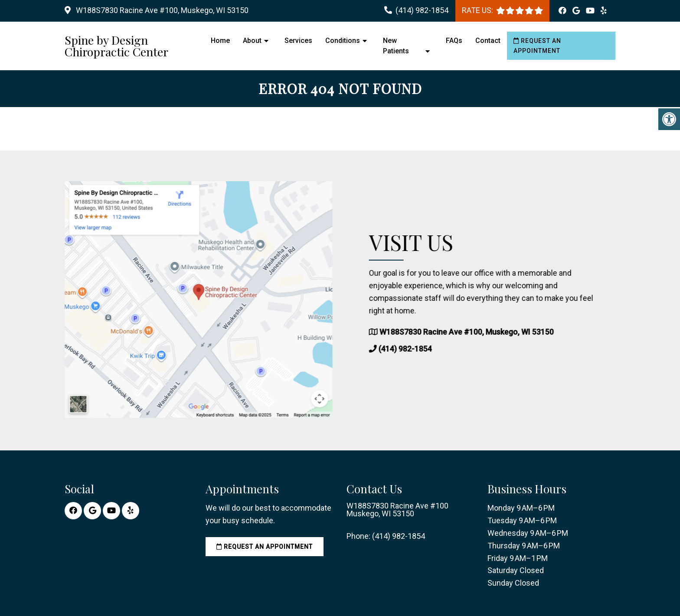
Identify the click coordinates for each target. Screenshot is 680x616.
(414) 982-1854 (422, 10)
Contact (488, 41)
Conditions (343, 41)
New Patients (396, 46)
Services (298, 41)
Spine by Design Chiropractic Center (116, 46)
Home (220, 41)
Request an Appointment (537, 46)
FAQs (454, 41)
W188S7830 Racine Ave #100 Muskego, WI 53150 (397, 510)
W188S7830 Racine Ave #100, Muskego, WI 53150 (161, 10)
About (252, 41)
